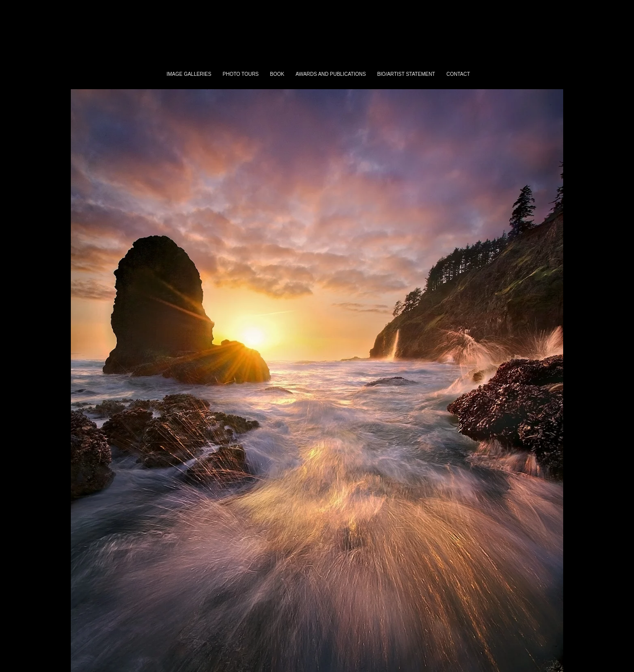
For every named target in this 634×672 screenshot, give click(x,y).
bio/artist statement (406, 74)
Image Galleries (189, 74)
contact (458, 74)
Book (277, 74)
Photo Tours (241, 74)
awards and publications (331, 74)
